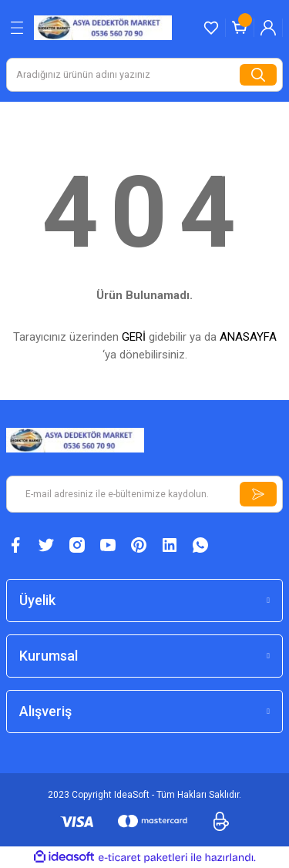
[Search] (144, 75)
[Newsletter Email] (144, 494)
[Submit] (258, 494)
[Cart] (240, 28)
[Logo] (103, 27)
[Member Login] (268, 28)
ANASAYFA (248, 337)
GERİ (134, 337)
